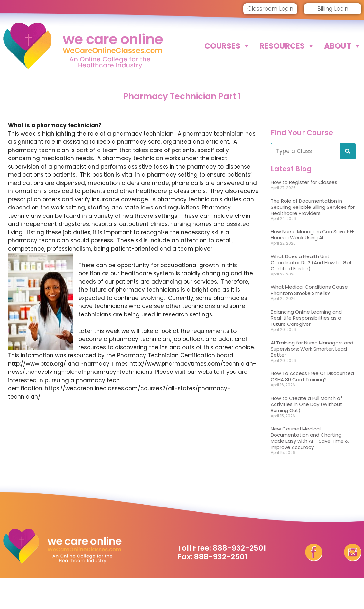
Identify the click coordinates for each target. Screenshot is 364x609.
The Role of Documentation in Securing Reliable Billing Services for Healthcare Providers (313, 207)
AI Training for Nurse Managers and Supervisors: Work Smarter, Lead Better (312, 349)
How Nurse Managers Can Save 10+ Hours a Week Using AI (313, 235)
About (342, 46)
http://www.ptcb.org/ (37, 364)
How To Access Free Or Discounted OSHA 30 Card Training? (312, 376)
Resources (287, 46)
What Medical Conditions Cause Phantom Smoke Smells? (309, 290)
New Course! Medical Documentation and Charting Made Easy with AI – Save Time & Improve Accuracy (310, 438)
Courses (227, 46)
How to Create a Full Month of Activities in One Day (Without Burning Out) (306, 404)
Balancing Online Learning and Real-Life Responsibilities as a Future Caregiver (306, 318)
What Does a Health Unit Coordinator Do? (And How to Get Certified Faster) (311, 262)
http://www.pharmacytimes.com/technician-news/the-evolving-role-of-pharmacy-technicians (132, 368)
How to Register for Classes (304, 182)
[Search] (348, 151)
